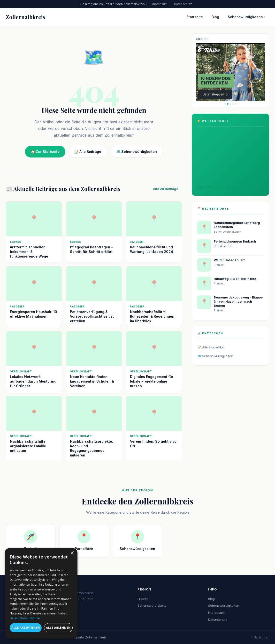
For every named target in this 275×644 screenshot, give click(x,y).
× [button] (72, 553)
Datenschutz (183, 4)
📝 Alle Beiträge (88, 152)
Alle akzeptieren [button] (26, 628)
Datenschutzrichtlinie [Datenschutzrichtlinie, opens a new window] (25, 618)
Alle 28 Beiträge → (168, 189)
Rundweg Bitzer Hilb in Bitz (235, 279)
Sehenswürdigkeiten (247, 17)
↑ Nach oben (260, 637)
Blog (215, 17)
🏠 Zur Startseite (45, 152)
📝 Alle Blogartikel (211, 347)
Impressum (160, 4)
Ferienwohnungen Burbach (235, 241)
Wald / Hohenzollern (230, 260)
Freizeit (143, 599)
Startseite (195, 17)
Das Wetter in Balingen (218, 187)
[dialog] (41, 594)
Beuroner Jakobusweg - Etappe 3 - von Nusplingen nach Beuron (238, 301)
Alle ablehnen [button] (58, 628)
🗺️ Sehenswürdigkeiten (137, 152)
